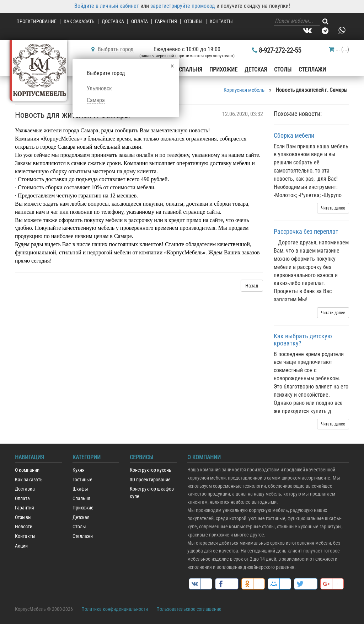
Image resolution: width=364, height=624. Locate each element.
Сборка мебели (294, 135)
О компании (27, 470)
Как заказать (79, 21)
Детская (256, 70)
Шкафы (80, 489)
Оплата (140, 21)
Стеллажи (312, 70)
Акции (21, 546)
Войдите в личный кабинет (107, 6)
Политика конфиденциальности (115, 609)
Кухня (79, 470)
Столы (283, 70)
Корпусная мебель (244, 90)
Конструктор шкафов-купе (152, 493)
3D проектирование (150, 480)
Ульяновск (99, 88)
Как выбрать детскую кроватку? (303, 340)
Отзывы (193, 21)
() (339, 49)
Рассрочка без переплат (306, 231)
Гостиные (82, 480)
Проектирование (36, 21)
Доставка (113, 21)
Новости (24, 527)
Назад (252, 286)
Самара (96, 100)
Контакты (221, 21)
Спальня (191, 70)
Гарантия (166, 21)
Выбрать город (116, 49)
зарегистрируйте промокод (183, 6)
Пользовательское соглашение (189, 609)
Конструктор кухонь (151, 470)
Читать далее (333, 208)
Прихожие (223, 70)
